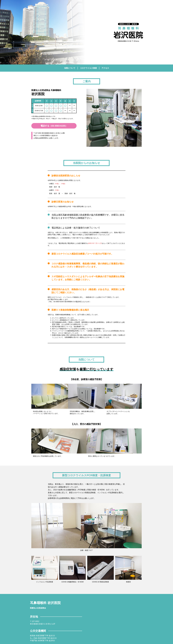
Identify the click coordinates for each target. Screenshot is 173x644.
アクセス (105, 68)
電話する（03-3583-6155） (54, 126)
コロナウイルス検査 (88, 68)
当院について (70, 68)
